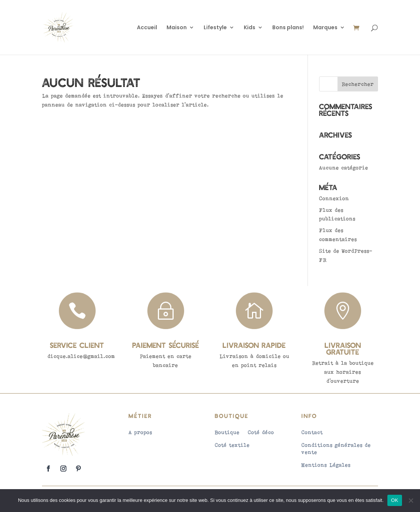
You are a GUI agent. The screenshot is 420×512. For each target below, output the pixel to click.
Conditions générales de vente (336, 448)
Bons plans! (288, 28)
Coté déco (261, 432)
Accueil (147, 28)
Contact (312, 432)
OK (395, 500)
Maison (177, 28)
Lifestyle (215, 28)
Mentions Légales (326, 465)
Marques (325, 28)
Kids (250, 28)
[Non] (411, 500)
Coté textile (232, 445)
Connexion (334, 198)
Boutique (227, 432)
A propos (140, 432)
